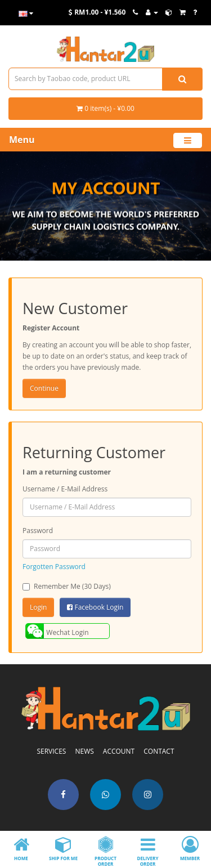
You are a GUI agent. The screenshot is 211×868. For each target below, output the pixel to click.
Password (38, 531)
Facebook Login (95, 607)
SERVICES (51, 751)
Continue (44, 388)
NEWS (84, 751)
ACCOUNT (119, 751)
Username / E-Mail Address (65, 489)
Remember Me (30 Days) (67, 586)
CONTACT (159, 751)
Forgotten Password (54, 567)
